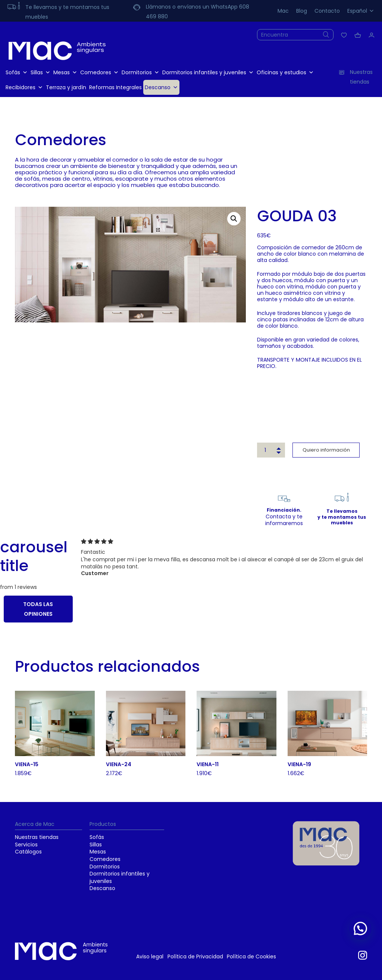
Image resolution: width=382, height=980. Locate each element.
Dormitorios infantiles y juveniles (208, 72)
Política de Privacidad (195, 956)
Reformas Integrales (115, 87)
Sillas (40, 72)
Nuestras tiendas (37, 837)
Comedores (99, 72)
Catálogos (28, 852)
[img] (229, 542)
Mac (283, 11)
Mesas (65, 72)
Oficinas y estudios (285, 72)
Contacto (327, 11)
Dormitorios (140, 72)
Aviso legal (150, 956)
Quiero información (326, 450)
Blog (302, 11)
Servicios (26, 845)
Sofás (17, 72)
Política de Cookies (251, 956)
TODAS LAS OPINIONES (38, 609)
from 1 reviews (18, 587)
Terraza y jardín (66, 87)
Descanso (161, 87)
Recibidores (24, 87)
